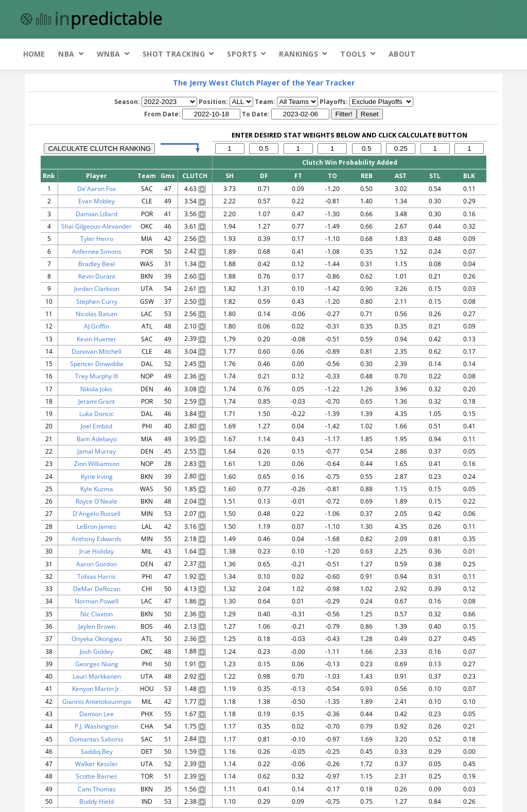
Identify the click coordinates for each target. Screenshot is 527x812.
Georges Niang (97, 664)
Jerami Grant (96, 401)
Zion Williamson (97, 464)
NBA (66, 54)
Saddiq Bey (97, 751)
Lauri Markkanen (97, 676)
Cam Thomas (97, 789)
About (402, 54)
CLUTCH (195, 176)
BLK (469, 176)
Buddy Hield (96, 801)
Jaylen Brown (97, 626)
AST (401, 176)
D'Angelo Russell (96, 514)
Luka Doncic (96, 414)
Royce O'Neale (96, 501)
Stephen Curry (97, 301)
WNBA (109, 54)
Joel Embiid (96, 426)
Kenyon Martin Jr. (96, 689)
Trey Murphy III (96, 376)
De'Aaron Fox (96, 189)
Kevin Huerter (96, 339)
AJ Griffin (96, 326)
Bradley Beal (96, 264)
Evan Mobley (96, 201)
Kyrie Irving (97, 477)
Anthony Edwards (96, 539)
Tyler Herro (97, 239)
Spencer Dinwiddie (97, 364)
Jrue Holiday (96, 551)
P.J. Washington (96, 726)
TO (332, 176)
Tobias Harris (96, 576)
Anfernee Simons (97, 252)
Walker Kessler (96, 764)
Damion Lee (96, 714)
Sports (242, 54)
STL (435, 176)
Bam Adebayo (97, 439)
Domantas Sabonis (96, 739)
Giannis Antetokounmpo (97, 702)
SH (230, 176)
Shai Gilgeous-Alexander (96, 226)
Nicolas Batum (96, 314)
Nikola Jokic (96, 389)
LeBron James (96, 526)
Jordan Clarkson (97, 289)
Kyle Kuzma (97, 489)
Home (34, 54)
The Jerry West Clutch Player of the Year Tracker (264, 83)
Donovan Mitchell (96, 351)
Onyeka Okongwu (96, 639)
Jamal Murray (96, 451)
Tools (353, 54)
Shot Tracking (174, 54)
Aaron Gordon (96, 564)
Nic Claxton (96, 614)
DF (264, 176)
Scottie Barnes (96, 776)
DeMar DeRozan (97, 589)
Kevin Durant (97, 276)
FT (298, 176)
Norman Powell (96, 601)
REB (367, 176)
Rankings (298, 54)
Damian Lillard (96, 214)
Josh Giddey (96, 652)
